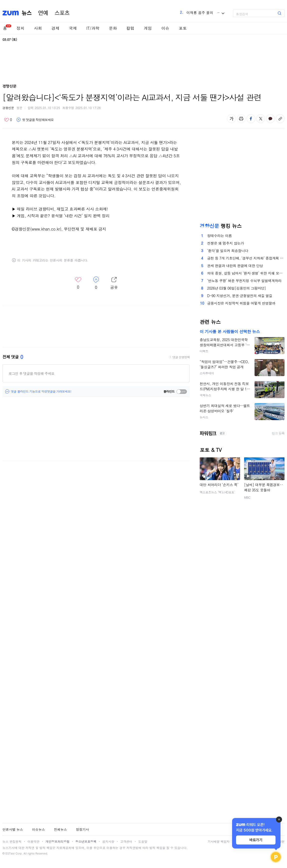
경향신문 (8, 108)
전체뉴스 (60, 829)
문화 (113, 28)
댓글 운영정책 (181, 357)
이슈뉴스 (38, 829)
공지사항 (108, 841)
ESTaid (10, 853)
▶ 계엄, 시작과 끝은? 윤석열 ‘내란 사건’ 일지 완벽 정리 (61, 216)
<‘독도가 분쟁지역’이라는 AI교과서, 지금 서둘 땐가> (123, 142)
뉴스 (27, 13)
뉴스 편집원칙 (12, 841)
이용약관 (33, 841)
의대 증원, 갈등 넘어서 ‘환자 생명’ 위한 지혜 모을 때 (246, 273)
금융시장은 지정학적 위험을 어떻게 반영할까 (241, 303)
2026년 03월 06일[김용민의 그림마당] (236, 288)
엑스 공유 (261, 119)
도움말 (143, 841)
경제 (55, 28)
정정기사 (82, 829)
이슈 (165, 28)
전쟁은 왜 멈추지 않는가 (226, 243)
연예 (43, 13)
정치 (20, 28)
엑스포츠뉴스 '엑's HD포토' (217, 492)
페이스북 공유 (251, 119)
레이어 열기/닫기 (114, 283)
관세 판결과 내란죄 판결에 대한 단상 (235, 266)
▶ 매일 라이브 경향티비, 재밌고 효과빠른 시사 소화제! (60, 209)
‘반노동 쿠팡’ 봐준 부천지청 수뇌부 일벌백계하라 (244, 281)
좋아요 (8, 120)
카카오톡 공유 (270, 119)
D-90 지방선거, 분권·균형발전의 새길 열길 (240, 296)
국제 (73, 28)
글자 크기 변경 (231, 119)
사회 (38, 28)
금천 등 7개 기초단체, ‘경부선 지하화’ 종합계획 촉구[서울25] (246, 258)
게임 (148, 28)
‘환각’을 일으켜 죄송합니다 (228, 251)
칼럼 (130, 28)
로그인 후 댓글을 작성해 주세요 (31, 373)
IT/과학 (93, 28)
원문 (20, 108)
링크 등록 (278, 433)
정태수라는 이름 (219, 236)
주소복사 (280, 119)
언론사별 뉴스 (13, 829)
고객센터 (126, 841)
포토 (183, 28)
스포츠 (62, 13)
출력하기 (241, 119)
